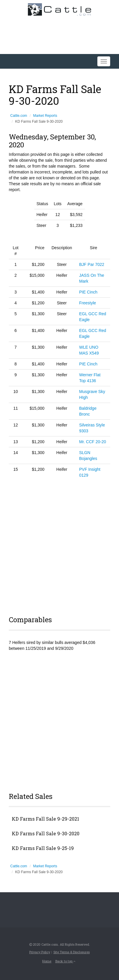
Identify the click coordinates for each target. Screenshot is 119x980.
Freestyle (88, 303)
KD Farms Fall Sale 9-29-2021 (45, 819)
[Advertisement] (59, 546)
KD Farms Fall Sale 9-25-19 (43, 848)
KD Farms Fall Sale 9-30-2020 (46, 834)
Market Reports (45, 116)
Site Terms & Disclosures (72, 952)
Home (47, 961)
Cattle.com (19, 116)
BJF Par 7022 (92, 264)
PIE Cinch (88, 292)
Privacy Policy (40, 952)
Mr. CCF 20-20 (93, 442)
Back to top (65, 961)
